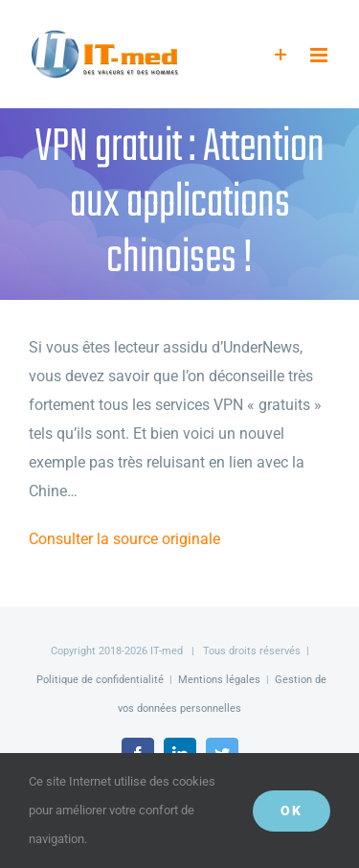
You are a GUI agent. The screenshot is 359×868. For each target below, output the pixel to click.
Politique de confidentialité (100, 680)
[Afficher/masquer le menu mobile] (320, 55)
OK (292, 811)
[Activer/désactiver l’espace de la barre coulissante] (281, 55)
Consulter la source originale (124, 539)
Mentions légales (219, 680)
